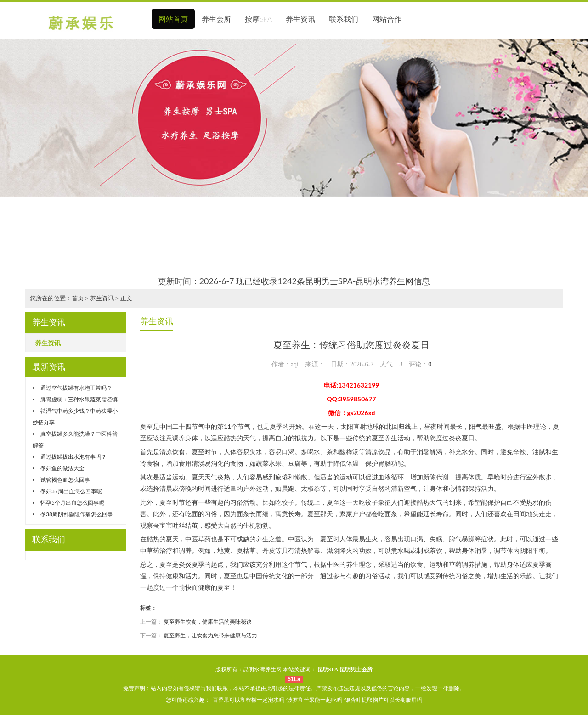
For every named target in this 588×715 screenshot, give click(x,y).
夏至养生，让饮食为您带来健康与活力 (210, 635)
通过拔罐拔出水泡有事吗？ (73, 457)
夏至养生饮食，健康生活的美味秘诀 (208, 622)
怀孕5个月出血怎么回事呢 (72, 503)
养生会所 (216, 19)
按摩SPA (258, 19)
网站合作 (387, 19)
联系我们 (344, 19)
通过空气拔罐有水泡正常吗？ (76, 388)
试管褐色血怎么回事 (65, 480)
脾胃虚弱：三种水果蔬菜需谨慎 (79, 399)
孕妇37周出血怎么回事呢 (71, 491)
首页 (78, 298)
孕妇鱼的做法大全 (62, 468)
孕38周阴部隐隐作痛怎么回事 (77, 514)
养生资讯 (300, 19)
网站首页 (173, 19)
